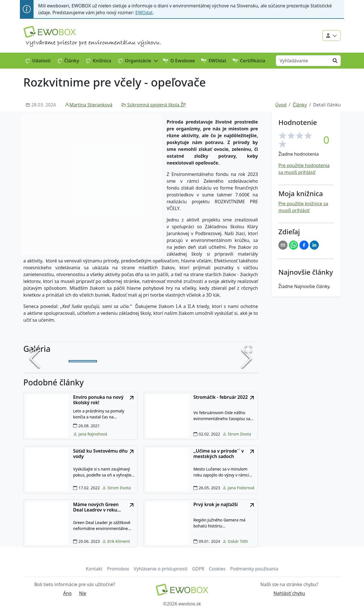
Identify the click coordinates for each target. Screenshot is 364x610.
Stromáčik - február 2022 (221, 398)
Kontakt (94, 569)
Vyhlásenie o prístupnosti (161, 569)
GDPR (198, 569)
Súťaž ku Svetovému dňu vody (100, 454)
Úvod (281, 105)
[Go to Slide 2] (112, 362)
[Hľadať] (335, 61)
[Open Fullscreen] (248, 349)
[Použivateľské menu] (332, 36)
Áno (67, 594)
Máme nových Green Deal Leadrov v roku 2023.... (96, 508)
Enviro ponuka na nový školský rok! (98, 400)
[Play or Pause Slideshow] (33, 349)
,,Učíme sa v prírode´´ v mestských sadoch (219, 454)
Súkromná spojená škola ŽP (154, 105)
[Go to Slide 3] (141, 362)
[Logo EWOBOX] (50, 32)
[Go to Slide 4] (170, 362)
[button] (138, 61)
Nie (83, 594)
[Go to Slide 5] (199, 362)
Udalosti (38, 61)
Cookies (217, 569)
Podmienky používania (254, 569)
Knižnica (99, 61)
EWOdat (144, 13)
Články (69, 61)
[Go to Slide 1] (83, 362)
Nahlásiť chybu (289, 594)
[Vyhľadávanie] (303, 61)
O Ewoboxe (179, 61)
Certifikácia (249, 61)
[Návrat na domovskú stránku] (182, 590)
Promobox (118, 569)
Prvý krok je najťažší (216, 505)
